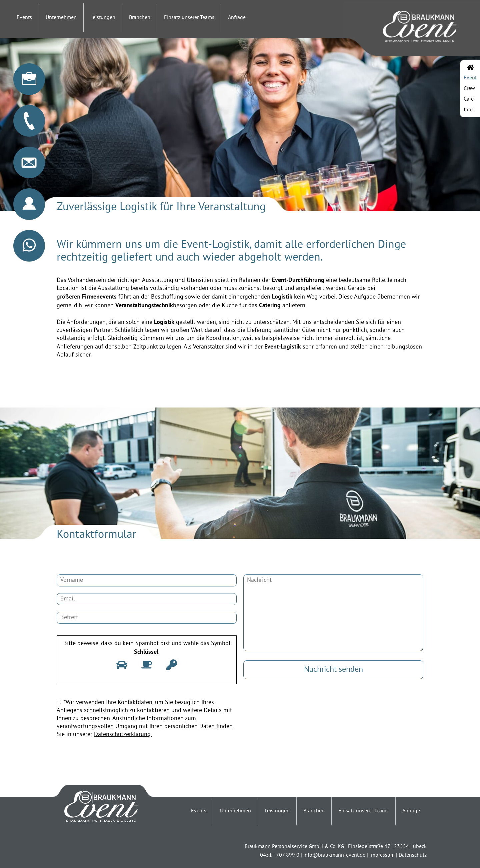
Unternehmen (61, 18)
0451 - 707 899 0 (280, 855)
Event (470, 78)
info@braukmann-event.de (334, 855)
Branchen (140, 18)
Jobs (469, 110)
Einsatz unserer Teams (189, 18)
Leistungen (103, 18)
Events (24, 18)
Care (469, 99)
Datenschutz (413, 855)
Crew (469, 89)
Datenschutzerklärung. (123, 735)
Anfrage (237, 18)
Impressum (382, 855)
